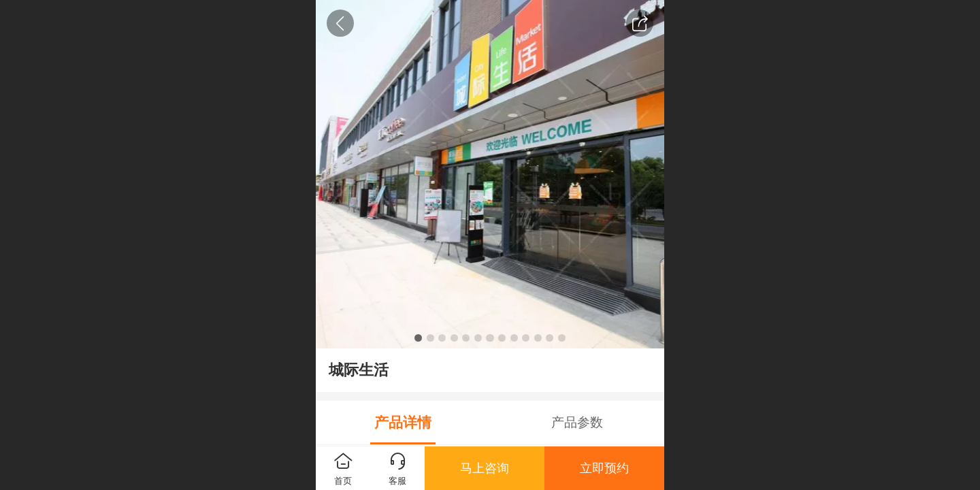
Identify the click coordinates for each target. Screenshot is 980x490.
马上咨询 (485, 468)
